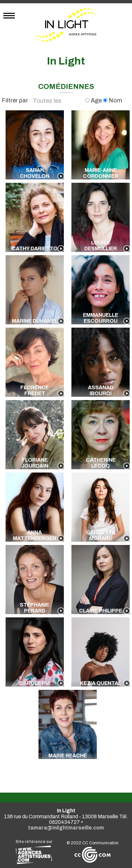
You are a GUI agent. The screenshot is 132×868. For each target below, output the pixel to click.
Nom (113, 100)
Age (94, 100)
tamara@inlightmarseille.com (66, 828)
